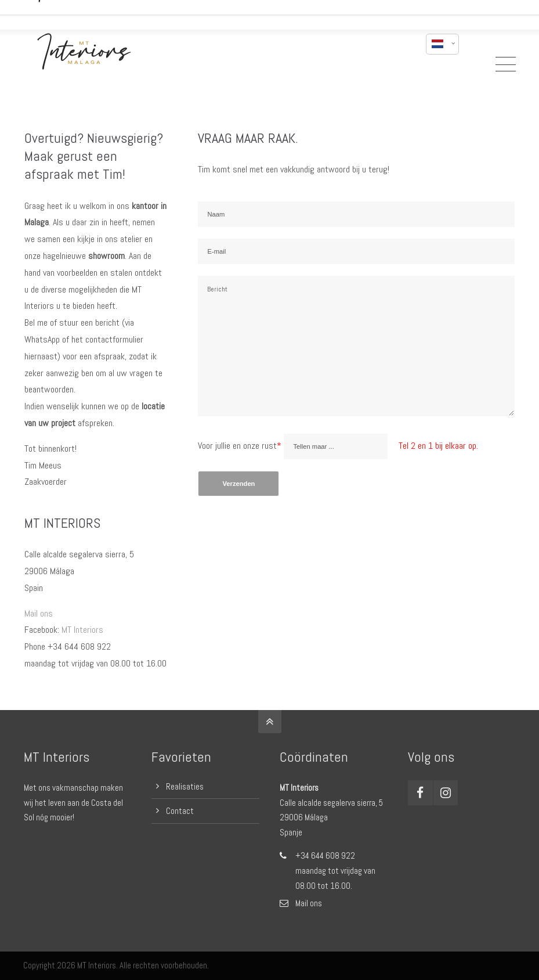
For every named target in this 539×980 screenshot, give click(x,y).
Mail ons (39, 613)
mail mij (397, 10)
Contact (180, 811)
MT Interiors (82, 630)
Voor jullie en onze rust (241, 446)
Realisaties (185, 786)
